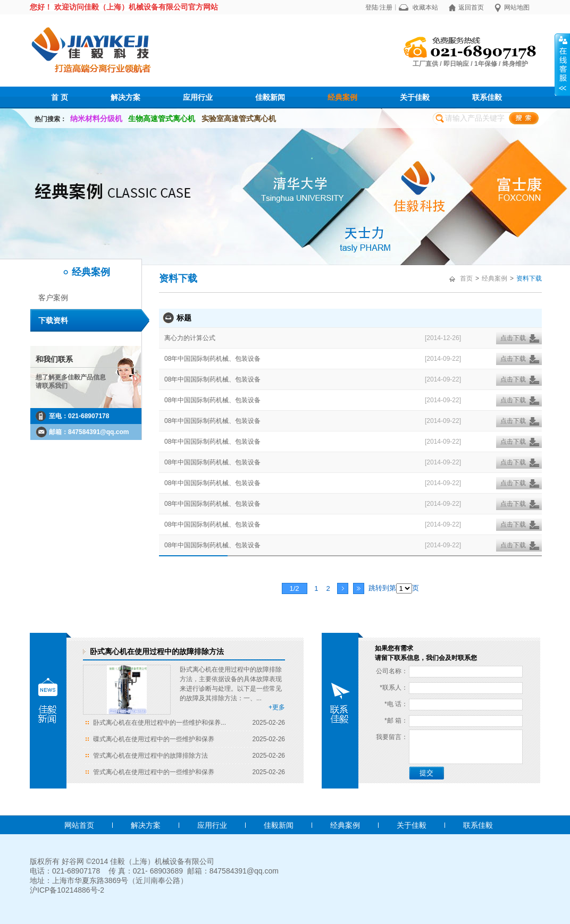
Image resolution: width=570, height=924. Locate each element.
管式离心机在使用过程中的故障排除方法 (150, 756)
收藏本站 (425, 7)
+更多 (277, 707)
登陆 (372, 7)
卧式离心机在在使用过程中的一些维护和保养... (160, 723)
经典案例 (342, 97)
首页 (466, 278)
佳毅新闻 (270, 97)
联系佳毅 (487, 97)
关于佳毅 (415, 97)
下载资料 (53, 320)
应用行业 (198, 97)
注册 (386, 7)
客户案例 (53, 298)
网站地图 (517, 7)
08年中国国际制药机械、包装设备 (212, 359)
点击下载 (513, 338)
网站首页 (79, 825)
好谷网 (73, 861)
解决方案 (125, 97)
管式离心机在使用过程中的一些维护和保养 (154, 772)
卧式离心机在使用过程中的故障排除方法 (157, 651)
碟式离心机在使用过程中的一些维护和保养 (154, 739)
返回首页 (471, 7)
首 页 (60, 97)
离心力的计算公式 (190, 338)
